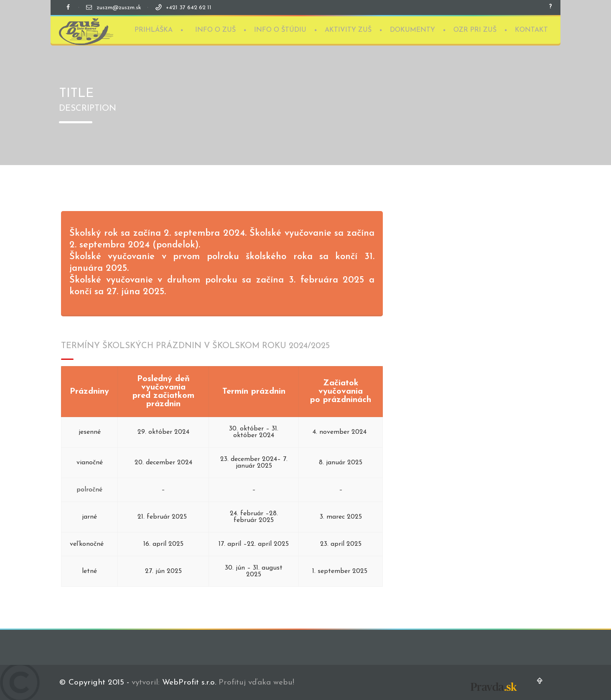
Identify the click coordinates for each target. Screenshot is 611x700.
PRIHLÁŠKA (154, 29)
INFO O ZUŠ (215, 29)
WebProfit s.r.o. (189, 683)
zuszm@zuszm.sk (119, 8)
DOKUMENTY (412, 29)
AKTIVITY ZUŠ (348, 29)
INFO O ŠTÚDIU (280, 29)
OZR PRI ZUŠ (475, 29)
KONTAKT (531, 29)
